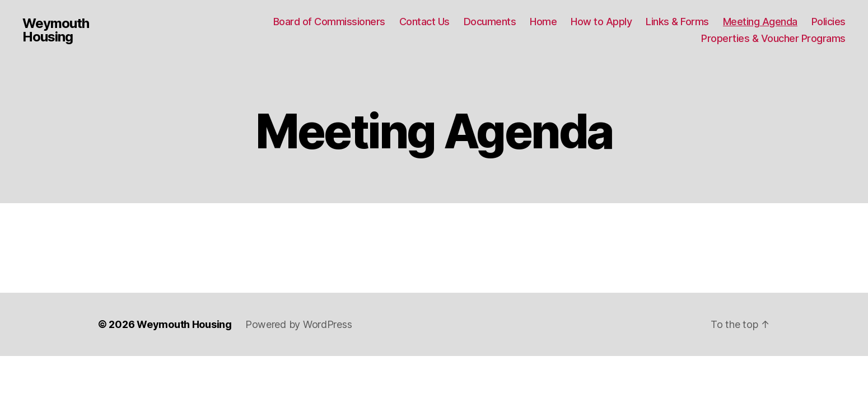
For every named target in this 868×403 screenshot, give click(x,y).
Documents (490, 22)
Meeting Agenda (760, 22)
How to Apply (601, 22)
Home (543, 22)
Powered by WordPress (299, 324)
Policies (829, 22)
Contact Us (424, 22)
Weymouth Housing (56, 30)
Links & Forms (677, 22)
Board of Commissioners (329, 22)
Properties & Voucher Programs (773, 38)
